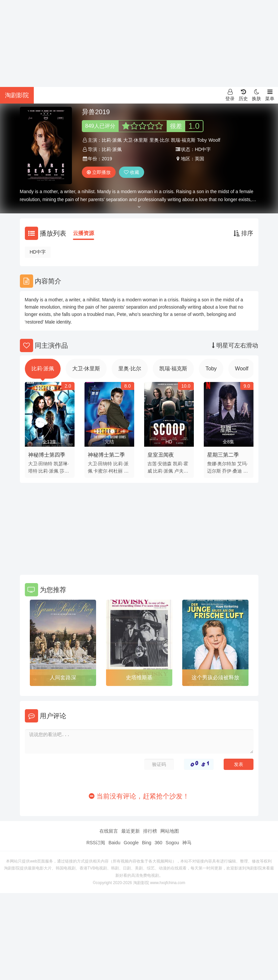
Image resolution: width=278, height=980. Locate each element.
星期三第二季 (223, 455)
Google (131, 843)
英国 (199, 159)
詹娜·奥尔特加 (222, 464)
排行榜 (150, 831)
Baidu (114, 843)
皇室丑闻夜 (161, 455)
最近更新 (131, 831)
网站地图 (170, 831)
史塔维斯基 (139, 678)
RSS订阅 (96, 843)
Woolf (214, 140)
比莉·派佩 (112, 140)
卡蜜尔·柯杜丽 (108, 471)
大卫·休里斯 (136, 140)
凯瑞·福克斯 (183, 140)
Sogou (172, 843)
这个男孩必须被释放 (215, 678)
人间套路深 (63, 678)
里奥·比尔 (159, 140)
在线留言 (109, 831)
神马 (187, 843)
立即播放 (99, 172)
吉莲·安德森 (160, 464)
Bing (146, 843)
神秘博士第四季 (47, 455)
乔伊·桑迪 (232, 471)
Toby (202, 140)
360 (158, 843)
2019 (107, 159)
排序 (243, 233)
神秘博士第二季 (106, 455)
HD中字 (38, 252)
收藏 (132, 172)
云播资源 (83, 233)
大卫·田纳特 (40, 464)
